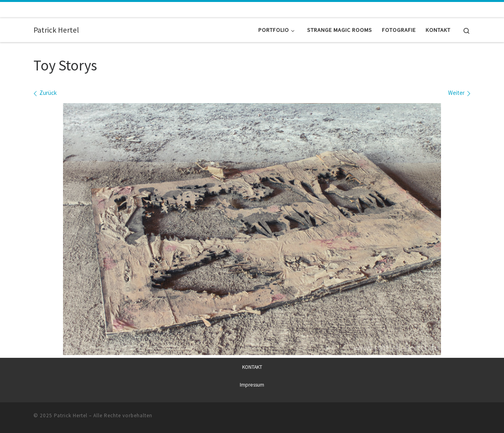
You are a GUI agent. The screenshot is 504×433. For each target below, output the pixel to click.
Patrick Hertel (71, 415)
